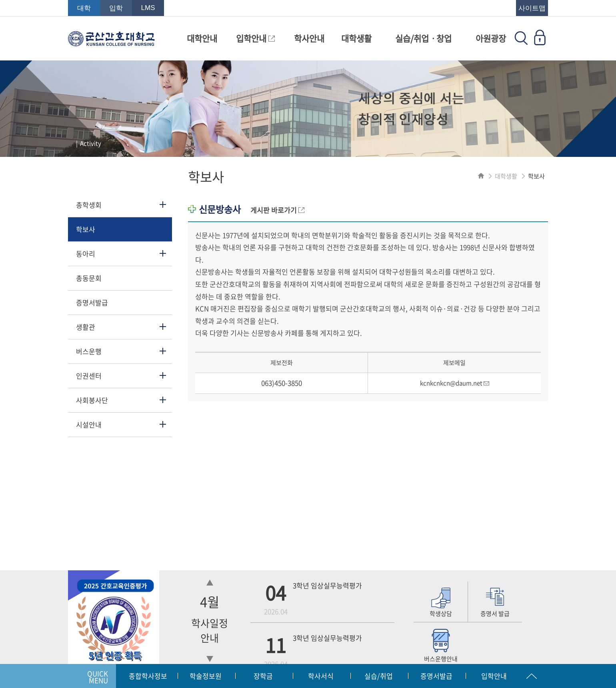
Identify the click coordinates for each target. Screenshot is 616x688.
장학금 (263, 676)
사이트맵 (532, 8)
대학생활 (356, 38)
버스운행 (89, 351)
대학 (84, 8)
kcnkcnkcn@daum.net (455, 383)
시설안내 (89, 424)
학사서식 (321, 676)
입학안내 (255, 38)
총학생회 (89, 205)
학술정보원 (206, 676)
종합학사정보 (148, 676)
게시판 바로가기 (277, 210)
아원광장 (491, 38)
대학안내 (202, 38)
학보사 (86, 229)
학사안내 (309, 38)
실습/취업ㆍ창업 (423, 38)
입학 (116, 8)
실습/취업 (379, 676)
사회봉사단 (92, 400)
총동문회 (89, 278)
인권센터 (89, 376)
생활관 (86, 327)
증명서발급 (92, 302)
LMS (148, 8)
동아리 (86, 254)
